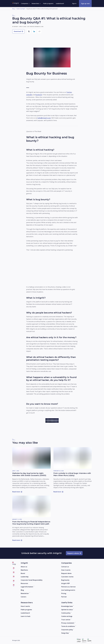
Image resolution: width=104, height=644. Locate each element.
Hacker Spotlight (21, 9)
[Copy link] (39, 31)
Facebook (39, 95)
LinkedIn (29, 95)
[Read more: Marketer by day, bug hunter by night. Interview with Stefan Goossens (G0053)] (31, 458)
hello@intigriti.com (44, 118)
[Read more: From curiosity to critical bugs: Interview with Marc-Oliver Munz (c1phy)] (73, 458)
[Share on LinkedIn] (34, 31)
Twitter (69, 92)
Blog (14, 9)
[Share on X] (29, 31)
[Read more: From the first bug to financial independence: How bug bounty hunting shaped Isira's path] (31, 506)
